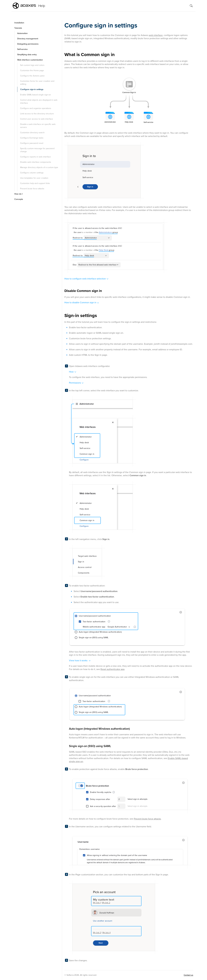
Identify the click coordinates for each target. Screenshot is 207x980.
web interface (156, 35)
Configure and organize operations (36, 108)
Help (42, 6)
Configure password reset (32, 143)
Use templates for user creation (34, 178)
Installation (19, 23)
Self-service (22, 49)
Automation (22, 33)
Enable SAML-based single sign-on (36, 95)
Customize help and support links (35, 183)
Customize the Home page (32, 70)
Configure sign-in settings (32, 89)
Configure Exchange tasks (32, 138)
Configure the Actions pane (32, 76)
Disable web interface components (36, 162)
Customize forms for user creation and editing (37, 83)
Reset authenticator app (112, 669)
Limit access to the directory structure (37, 114)
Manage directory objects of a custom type (39, 167)
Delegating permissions (28, 44)
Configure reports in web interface (35, 157)
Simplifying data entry (27, 55)
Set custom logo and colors (32, 65)
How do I (18, 194)
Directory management (28, 39)
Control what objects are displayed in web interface (39, 102)
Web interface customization (30, 60)
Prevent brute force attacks (32, 189)
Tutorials (18, 28)
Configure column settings (32, 173)
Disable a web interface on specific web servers (38, 126)
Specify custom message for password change (37, 150)
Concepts (19, 199)
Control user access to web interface (37, 119)
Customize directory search (32, 133)
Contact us (188, 975)
